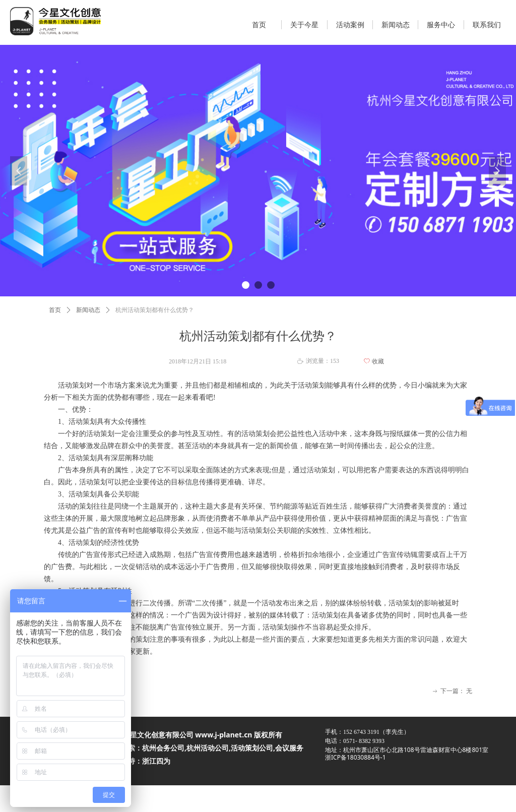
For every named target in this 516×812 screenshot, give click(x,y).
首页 (55, 310)
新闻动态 (88, 310)
